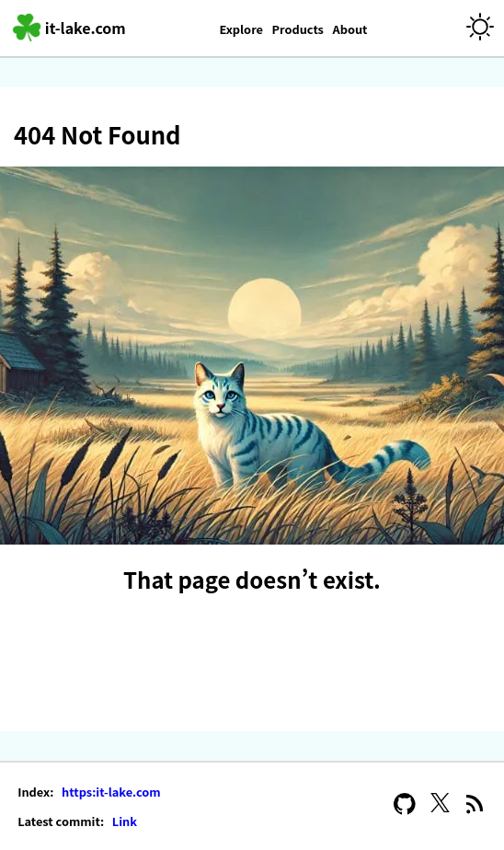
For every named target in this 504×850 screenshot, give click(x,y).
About (349, 29)
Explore (241, 29)
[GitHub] (405, 806)
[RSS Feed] (475, 806)
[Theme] (480, 28)
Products (298, 29)
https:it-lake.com (109, 792)
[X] (440, 806)
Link (123, 821)
